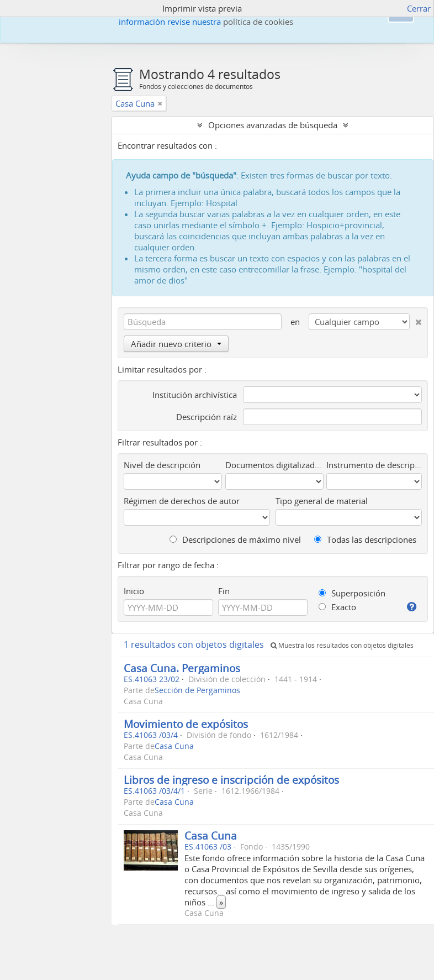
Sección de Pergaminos (197, 690)
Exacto (337, 607)
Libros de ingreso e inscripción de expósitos (231, 780)
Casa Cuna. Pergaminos (182, 668)
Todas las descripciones (365, 539)
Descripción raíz (207, 417)
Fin (224, 591)
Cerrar (419, 8)
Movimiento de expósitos (186, 724)
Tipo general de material (322, 501)
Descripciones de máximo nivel (235, 539)
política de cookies (258, 22)
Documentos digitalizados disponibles (274, 465)
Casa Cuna (174, 746)
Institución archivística (195, 395)
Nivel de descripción (162, 465)
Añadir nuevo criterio (176, 344)
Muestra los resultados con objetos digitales (342, 645)
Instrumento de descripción (374, 465)
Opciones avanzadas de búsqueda (273, 125)
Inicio (134, 591)
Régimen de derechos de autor (182, 501)
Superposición (352, 593)
